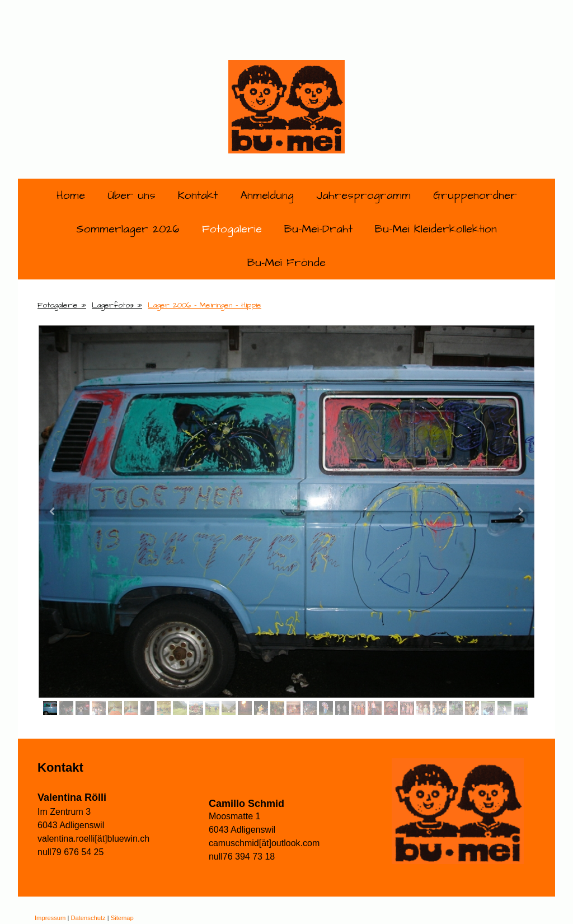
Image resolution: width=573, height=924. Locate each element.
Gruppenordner (475, 195)
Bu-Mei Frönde (286, 263)
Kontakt (198, 195)
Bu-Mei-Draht (318, 229)
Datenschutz (88, 918)
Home (71, 195)
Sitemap (122, 918)
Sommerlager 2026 (128, 229)
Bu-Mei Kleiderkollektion (436, 229)
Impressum (50, 918)
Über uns (131, 195)
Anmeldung (267, 195)
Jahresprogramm (363, 195)
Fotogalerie (232, 229)
